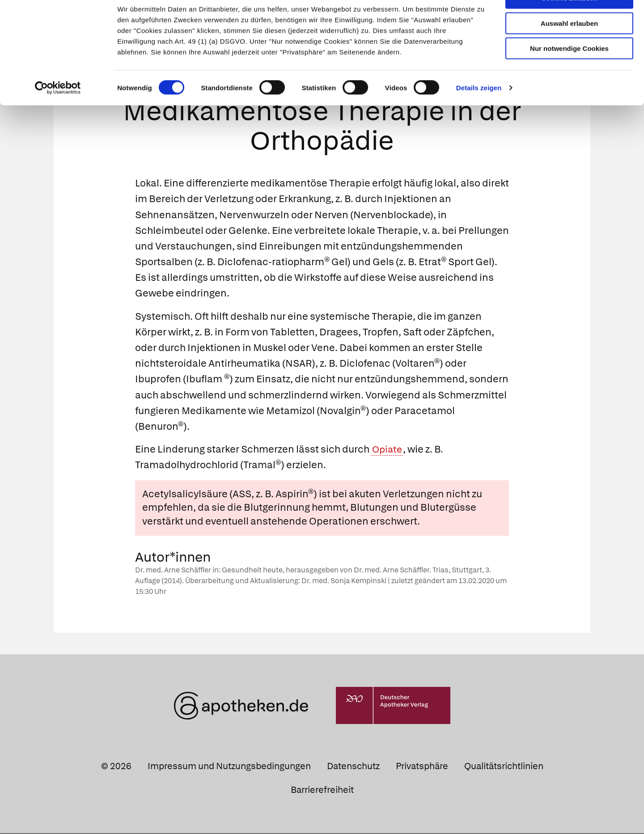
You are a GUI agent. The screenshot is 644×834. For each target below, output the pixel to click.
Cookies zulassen (569, 22)
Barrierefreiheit (322, 791)
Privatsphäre (422, 767)
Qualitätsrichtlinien (504, 767)
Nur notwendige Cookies (569, 72)
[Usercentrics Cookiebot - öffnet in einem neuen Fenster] (58, 112)
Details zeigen (479, 112)
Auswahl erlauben (569, 47)
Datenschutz (353, 767)
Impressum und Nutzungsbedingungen (229, 767)
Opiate (388, 450)
